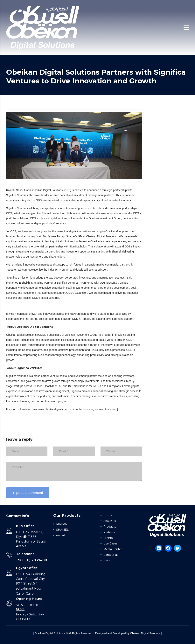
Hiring (108, 560)
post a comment (28, 493)
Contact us (111, 555)
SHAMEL (62, 530)
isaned (61, 535)
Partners (109, 532)
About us (110, 521)
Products (110, 527)
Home (108, 515)
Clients (108, 538)
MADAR (62, 524)
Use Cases (110, 544)
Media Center (113, 549)
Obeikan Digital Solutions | (146, 633)
